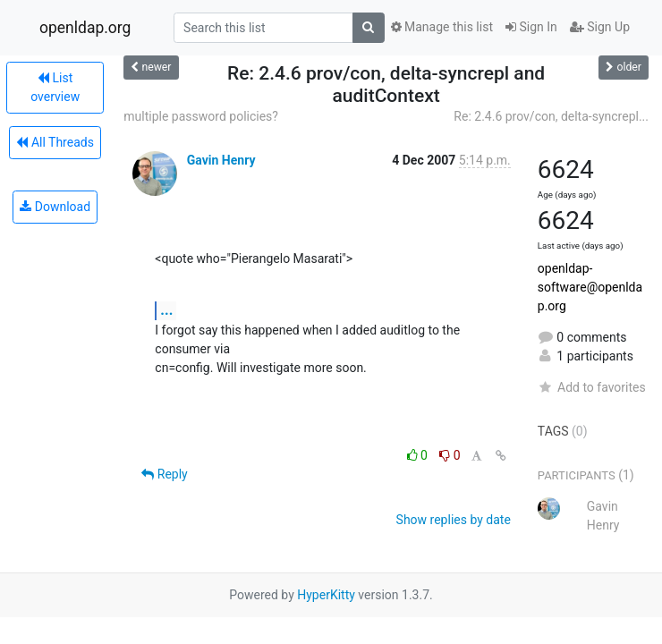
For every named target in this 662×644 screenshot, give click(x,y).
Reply (164, 474)
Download (55, 207)
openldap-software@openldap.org (590, 287)
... (166, 310)
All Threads (55, 142)
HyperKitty (326, 595)
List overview (55, 87)
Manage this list (442, 27)
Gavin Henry (221, 160)
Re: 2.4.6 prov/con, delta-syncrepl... (551, 116)
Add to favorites (592, 387)
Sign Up (600, 27)
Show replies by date (454, 520)
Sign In (531, 27)
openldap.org (85, 28)
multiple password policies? (201, 116)
